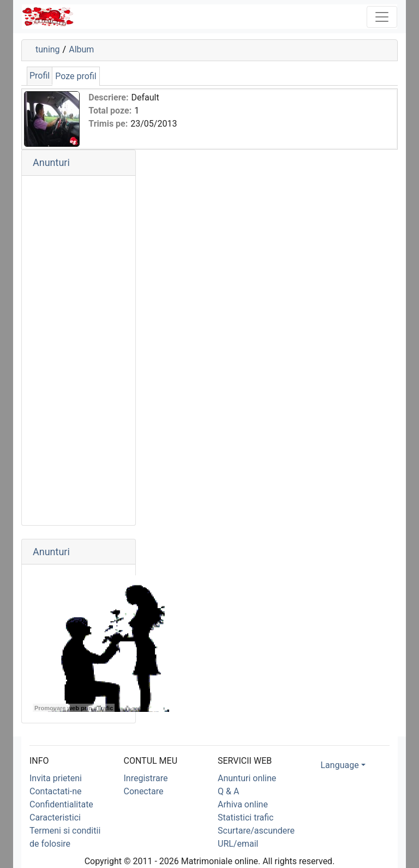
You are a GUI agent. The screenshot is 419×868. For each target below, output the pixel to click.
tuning (48, 49)
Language (340, 765)
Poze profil (76, 76)
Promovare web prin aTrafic (74, 708)
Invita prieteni (56, 778)
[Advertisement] (79, 350)
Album (81, 49)
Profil (40, 76)
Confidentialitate (61, 804)
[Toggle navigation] (382, 17)
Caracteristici (55, 818)
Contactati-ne (56, 791)
